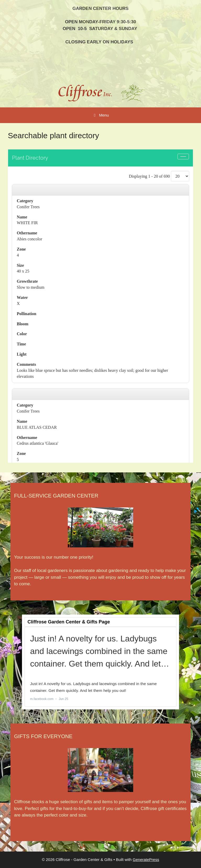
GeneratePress (146, 860)
